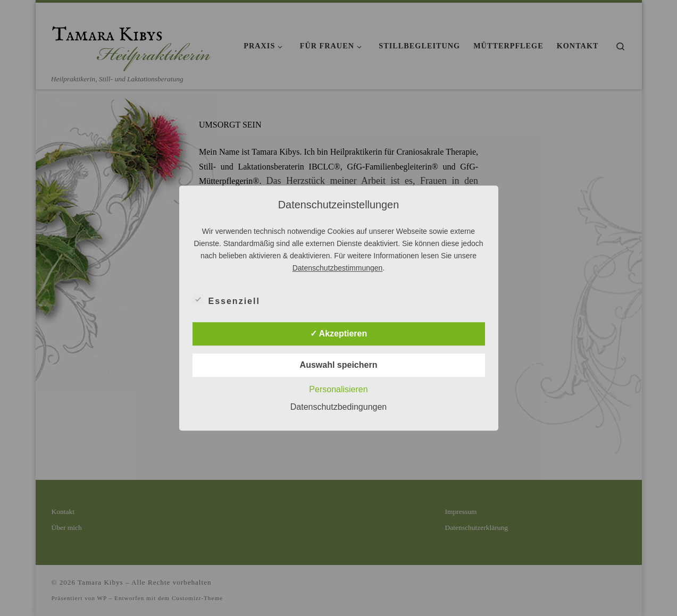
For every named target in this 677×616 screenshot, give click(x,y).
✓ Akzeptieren (339, 334)
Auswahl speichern (339, 365)
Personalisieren (338, 389)
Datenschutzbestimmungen (338, 268)
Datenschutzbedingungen (338, 407)
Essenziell (226, 299)
